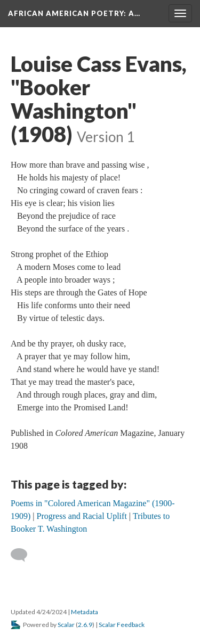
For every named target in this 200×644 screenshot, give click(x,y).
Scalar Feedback (122, 625)
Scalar (66, 625)
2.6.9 (85, 625)
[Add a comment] (24, 555)
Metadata (85, 612)
